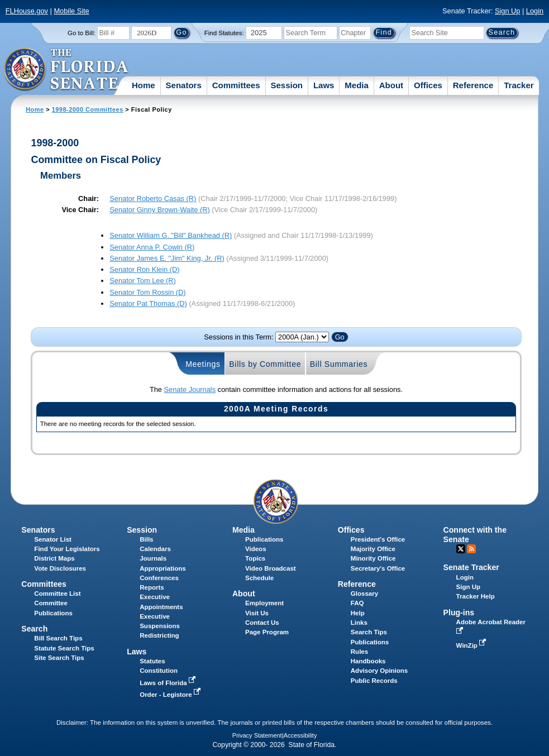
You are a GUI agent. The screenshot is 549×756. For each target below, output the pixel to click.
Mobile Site (71, 11)
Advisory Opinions (379, 671)
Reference (473, 85)
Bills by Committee (265, 364)
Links (359, 623)
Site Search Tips (59, 658)
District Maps (54, 558)
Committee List (57, 594)
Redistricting (159, 635)
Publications (264, 539)
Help (358, 613)
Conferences (159, 578)
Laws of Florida (169, 683)
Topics (255, 558)
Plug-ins (459, 613)
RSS (471, 549)
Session (287, 85)
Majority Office (373, 549)
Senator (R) (153, 198)
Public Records (374, 681)
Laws (324, 85)
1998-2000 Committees (88, 109)
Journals (153, 558)
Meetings (203, 364)
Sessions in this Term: (238, 337)
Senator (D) (144, 269)
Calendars (155, 549)
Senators (184, 85)
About (391, 85)
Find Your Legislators (67, 549)
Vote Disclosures (60, 568)
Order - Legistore (171, 695)
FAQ (357, 603)
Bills (146, 539)
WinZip (472, 645)
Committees (236, 85)
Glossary (364, 594)
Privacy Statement (257, 735)
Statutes (152, 661)
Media (357, 85)
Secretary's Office (378, 568)
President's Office (378, 539)
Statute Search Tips (64, 648)
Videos (256, 549)
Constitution (159, 671)
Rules (359, 652)
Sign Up (508, 11)
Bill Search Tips (58, 638)
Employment (264, 603)
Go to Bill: (82, 33)
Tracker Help (476, 596)
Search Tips (369, 632)
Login (535, 11)
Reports (152, 587)
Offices (428, 85)
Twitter (461, 549)
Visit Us (257, 613)
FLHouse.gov (27, 11)
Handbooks (368, 661)
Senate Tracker (471, 567)
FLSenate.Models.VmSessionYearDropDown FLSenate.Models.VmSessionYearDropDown (302, 337)
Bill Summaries (339, 364)
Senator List (53, 539)
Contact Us (262, 623)
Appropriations (163, 568)
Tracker (519, 85)
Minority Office (373, 558)
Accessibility (300, 735)
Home (144, 85)
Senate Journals (190, 389)
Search (34, 629)
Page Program (267, 632)
